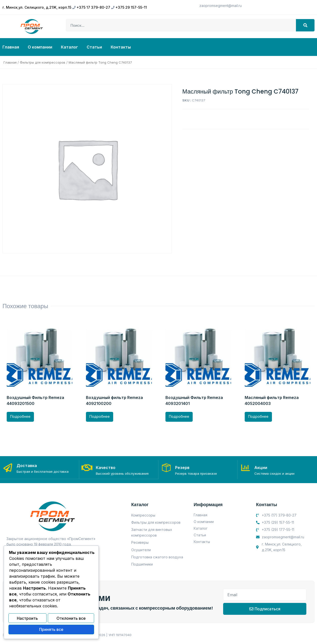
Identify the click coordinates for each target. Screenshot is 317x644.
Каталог (69, 47)
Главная (11, 47)
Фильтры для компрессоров (43, 62)
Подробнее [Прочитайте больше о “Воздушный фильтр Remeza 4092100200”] (100, 416)
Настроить (27, 619)
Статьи (94, 47)
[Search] (305, 25)
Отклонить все (71, 619)
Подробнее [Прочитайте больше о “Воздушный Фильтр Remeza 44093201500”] (20, 416)
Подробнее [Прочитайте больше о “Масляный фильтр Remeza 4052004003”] (258, 416)
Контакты (121, 47)
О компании (40, 47)
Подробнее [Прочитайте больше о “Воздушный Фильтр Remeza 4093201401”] (179, 416)
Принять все (51, 630)
